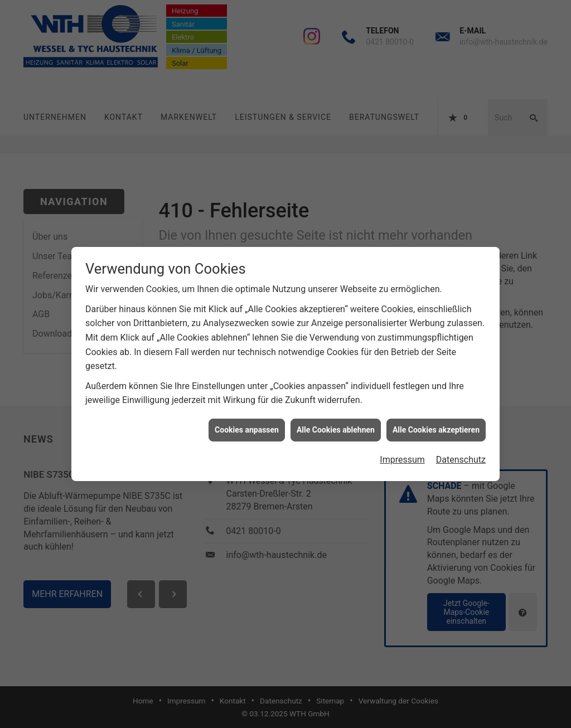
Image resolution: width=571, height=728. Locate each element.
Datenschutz (461, 456)
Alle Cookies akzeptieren (436, 425)
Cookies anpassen (247, 425)
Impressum (402, 456)
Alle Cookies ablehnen (336, 425)
